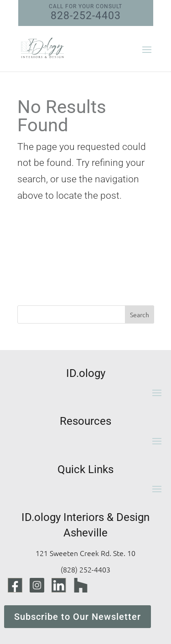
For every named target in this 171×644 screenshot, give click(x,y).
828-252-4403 (85, 13)
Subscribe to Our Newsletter (78, 617)
